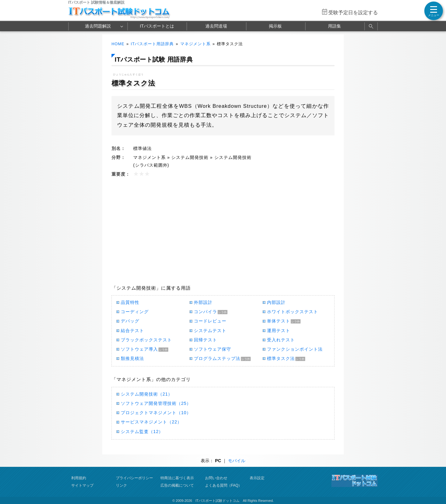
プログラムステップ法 (217, 358)
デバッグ (130, 321)
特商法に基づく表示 (177, 478)
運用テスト (279, 331)
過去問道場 (216, 26)
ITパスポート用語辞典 (152, 44)
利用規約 (79, 478)
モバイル (237, 461)
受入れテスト (281, 340)
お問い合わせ (216, 478)
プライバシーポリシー (134, 478)
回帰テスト (206, 340)
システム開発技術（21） (147, 394)
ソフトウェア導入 (139, 349)
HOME (118, 44)
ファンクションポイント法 (295, 349)
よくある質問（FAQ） (224, 485)
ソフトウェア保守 (212, 349)
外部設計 (203, 302)
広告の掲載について (177, 485)
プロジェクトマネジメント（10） (156, 413)
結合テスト (132, 331)
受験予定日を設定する (353, 13)
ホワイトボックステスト (293, 312)
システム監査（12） (142, 432)
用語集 (334, 26)
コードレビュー (210, 321)
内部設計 (276, 302)
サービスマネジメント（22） (151, 422)
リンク (121, 485)
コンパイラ (206, 312)
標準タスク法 (281, 358)
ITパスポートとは (157, 26)
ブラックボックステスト (146, 340)
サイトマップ (82, 485)
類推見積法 (132, 358)
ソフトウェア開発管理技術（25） (156, 403)
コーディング (135, 312)
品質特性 (130, 302)
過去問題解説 (98, 26)
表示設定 (257, 478)
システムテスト (210, 331)
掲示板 (275, 26)
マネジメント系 (195, 44)
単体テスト (279, 321)
